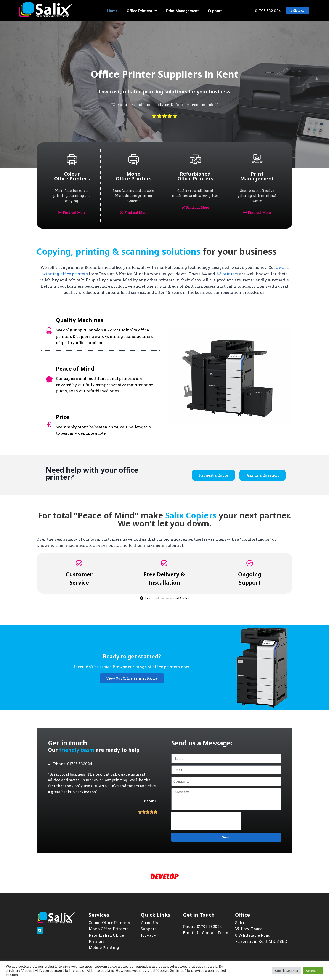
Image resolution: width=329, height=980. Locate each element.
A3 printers (227, 273)
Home (112, 11)
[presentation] (206, 821)
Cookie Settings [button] (287, 971)
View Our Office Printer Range (132, 678)
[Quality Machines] (49, 330)
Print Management (182, 11)
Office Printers (142, 11)
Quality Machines (80, 319)
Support (215, 11)
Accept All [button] (313, 971)
